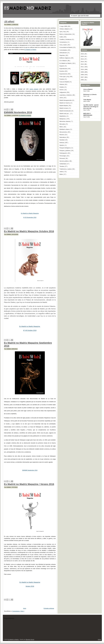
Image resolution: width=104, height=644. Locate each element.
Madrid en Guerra (65, 103)
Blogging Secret (30, 639)
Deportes (62, 55)
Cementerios (63, 42)
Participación (63, 153)
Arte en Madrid (88, 89)
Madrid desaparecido (66, 100)
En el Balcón (63, 61)
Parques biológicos (65, 148)
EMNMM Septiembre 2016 (30, 470)
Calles (62, 37)
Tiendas (62, 166)
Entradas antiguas (49, 608)
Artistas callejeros (65, 29)
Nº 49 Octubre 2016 (30, 330)
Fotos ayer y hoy (64, 77)
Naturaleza (63, 137)
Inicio (25, 608)
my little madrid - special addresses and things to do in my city (91, 107)
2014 (82, 59)
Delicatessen (63, 53)
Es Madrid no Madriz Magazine (30, 213)
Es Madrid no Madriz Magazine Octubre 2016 (29, 231)
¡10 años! (9, 21)
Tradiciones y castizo (66, 169)
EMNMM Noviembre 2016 (18, 112)
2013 (82, 62)
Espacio (62, 66)
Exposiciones (64, 74)
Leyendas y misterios (66, 95)
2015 (82, 56)
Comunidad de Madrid (66, 47)
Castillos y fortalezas (66, 39)
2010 (82, 69)
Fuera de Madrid (64, 82)
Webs (61, 174)
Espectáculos (64, 69)
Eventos (62, 71)
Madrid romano (64, 108)
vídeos (62, 172)
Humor (62, 90)
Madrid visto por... (65, 114)
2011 (82, 67)
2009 (82, 72)
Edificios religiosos (65, 58)
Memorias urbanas (65, 121)
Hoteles (62, 87)
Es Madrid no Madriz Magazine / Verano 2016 (29, 484)
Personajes (63, 156)
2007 (82, 77)
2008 (82, 75)
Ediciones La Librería (90, 95)
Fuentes (62, 79)
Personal (62, 158)
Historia (62, 84)
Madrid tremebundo (65, 111)
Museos (62, 135)
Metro (61, 127)
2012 (82, 64)
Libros (61, 98)
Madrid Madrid (64, 106)
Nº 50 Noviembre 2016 (30, 217)
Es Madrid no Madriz (30, 50)
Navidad (62, 140)
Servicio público (64, 161)
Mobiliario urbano (65, 129)
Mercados (63, 124)
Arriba (99, 639)
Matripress (63, 119)
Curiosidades (63, 50)
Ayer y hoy (63, 32)
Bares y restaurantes (66, 34)
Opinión (62, 145)
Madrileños (63, 116)
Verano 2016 (30, 586)
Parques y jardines (65, 151)
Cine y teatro (63, 45)
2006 (82, 80)
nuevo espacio (34, 89)
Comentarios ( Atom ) (18, 611)
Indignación (63, 92)
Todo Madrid (87, 100)
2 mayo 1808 (63, 26)
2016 (82, 54)
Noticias (62, 143)
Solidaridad (63, 164)
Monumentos (63, 132)
